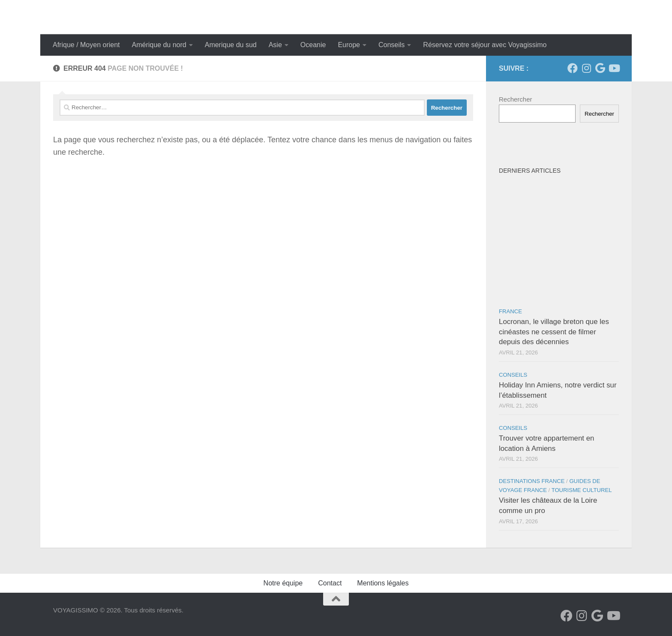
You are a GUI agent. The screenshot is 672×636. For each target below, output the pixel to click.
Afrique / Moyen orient (86, 45)
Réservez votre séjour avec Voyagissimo (485, 45)
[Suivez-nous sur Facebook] (573, 68)
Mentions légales (383, 583)
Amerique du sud (231, 45)
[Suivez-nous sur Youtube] (614, 68)
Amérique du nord (159, 45)
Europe (349, 45)
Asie (275, 45)
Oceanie (313, 45)
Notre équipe (283, 583)
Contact (330, 583)
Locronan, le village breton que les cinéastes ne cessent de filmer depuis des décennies (554, 332)
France (510, 311)
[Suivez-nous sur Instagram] (586, 68)
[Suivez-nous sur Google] (600, 68)
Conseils (391, 45)
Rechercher (516, 99)
